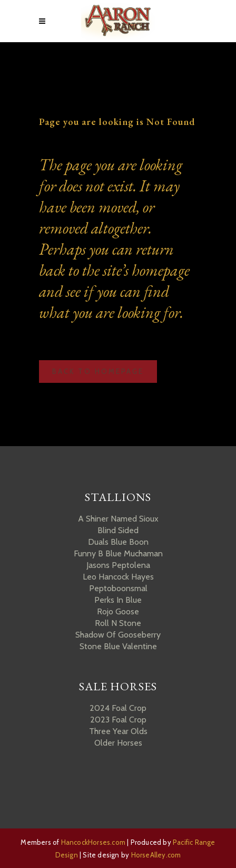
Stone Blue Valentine (118, 646)
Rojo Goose (118, 611)
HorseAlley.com (156, 855)
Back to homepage (98, 371)
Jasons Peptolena (118, 565)
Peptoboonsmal (118, 588)
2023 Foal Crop (118, 720)
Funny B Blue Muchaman (118, 553)
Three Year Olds (118, 731)
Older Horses (118, 743)
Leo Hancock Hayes (118, 577)
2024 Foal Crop (118, 708)
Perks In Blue (118, 600)
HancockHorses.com (93, 842)
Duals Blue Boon (118, 542)
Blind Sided (118, 530)
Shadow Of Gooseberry (118, 635)
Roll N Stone (118, 623)
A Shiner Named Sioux (118, 519)
